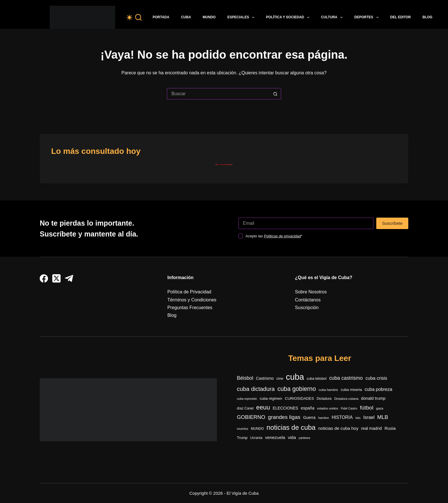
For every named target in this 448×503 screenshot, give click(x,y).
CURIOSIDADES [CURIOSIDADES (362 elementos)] (299, 398)
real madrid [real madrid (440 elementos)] (371, 428)
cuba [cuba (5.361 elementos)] (295, 377)
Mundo (209, 17)
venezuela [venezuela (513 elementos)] (275, 437)
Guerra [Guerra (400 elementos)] (309, 417)
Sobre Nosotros (311, 292)
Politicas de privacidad (282, 236)
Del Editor (401, 17)
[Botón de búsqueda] (275, 94)
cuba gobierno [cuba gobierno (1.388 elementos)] (297, 389)
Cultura (333, 17)
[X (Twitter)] (56, 278)
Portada (161, 17)
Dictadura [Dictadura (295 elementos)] (324, 399)
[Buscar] (138, 17)
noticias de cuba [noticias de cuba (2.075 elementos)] (291, 428)
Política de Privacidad (189, 292)
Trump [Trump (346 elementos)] (242, 438)
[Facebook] (44, 278)
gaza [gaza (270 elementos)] (380, 408)
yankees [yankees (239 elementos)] (304, 438)
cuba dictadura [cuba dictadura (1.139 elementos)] (256, 389)
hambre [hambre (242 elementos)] (324, 418)
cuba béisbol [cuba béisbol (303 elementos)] (317, 379)
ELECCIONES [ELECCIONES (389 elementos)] (286, 408)
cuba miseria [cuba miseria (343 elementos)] (351, 390)
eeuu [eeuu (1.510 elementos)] (263, 407)
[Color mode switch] (129, 17)
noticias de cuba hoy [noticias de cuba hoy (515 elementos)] (338, 428)
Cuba (186, 17)
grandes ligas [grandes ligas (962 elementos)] (284, 417)
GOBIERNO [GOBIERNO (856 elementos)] (251, 417)
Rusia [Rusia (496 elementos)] (390, 428)
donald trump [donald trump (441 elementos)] (373, 398)
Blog (428, 17)
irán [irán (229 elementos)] (358, 418)
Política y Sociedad (289, 17)
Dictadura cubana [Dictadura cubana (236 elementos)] (346, 399)
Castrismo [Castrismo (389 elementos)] (265, 378)
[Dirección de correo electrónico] (306, 223)
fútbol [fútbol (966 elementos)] (367, 408)
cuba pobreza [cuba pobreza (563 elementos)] (378, 389)
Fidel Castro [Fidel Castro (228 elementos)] (349, 408)
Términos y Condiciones (192, 300)
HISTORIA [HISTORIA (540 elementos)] (342, 417)
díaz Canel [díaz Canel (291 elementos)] (245, 408)
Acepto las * (274, 236)
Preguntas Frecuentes (190, 308)
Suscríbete (392, 223)
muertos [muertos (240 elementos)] (242, 429)
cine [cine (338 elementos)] (280, 378)
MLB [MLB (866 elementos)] (383, 417)
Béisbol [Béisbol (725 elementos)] (245, 378)
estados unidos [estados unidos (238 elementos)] (328, 408)
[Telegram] (69, 278)
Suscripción (307, 308)
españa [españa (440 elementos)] (308, 408)
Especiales (242, 17)
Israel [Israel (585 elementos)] (369, 417)
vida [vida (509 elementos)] (292, 437)
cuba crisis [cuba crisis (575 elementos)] (376, 378)
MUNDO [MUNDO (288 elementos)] (257, 429)
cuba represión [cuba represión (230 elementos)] (247, 399)
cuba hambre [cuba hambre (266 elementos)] (328, 390)
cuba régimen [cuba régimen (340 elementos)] (271, 398)
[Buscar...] (218, 94)
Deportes (367, 17)
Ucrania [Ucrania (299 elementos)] (256, 438)
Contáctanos (308, 300)
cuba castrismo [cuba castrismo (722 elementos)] (346, 378)
